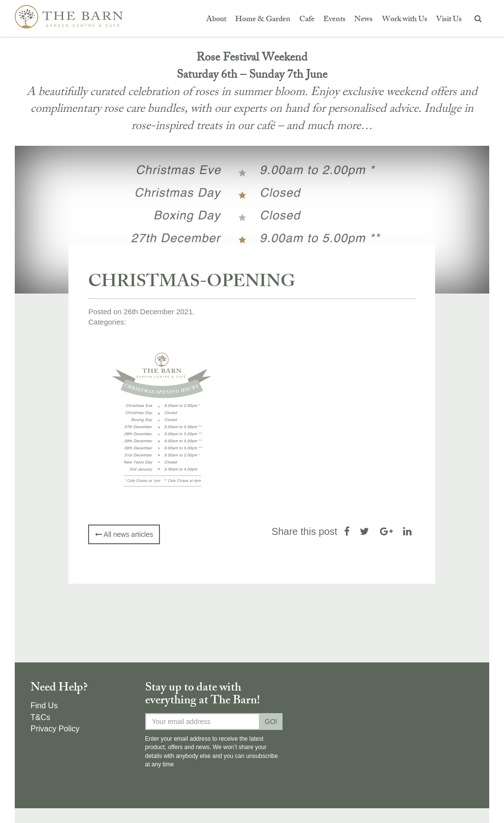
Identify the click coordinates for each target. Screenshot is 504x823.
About (216, 20)
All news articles (124, 534)
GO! (271, 722)
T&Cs (40, 717)
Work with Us (405, 20)
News (363, 20)
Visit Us (449, 20)
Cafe (307, 20)
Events (334, 20)
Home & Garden (263, 20)
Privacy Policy (55, 729)
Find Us (44, 706)
